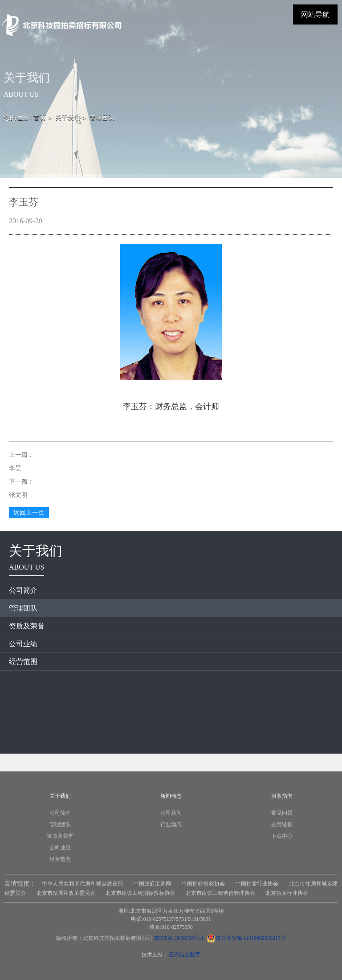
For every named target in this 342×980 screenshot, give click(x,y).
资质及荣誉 (27, 626)
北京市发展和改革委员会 (66, 893)
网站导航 (315, 14)
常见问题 (282, 813)
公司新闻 (171, 813)
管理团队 (23, 608)
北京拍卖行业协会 (287, 893)
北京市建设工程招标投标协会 (140, 893)
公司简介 (23, 590)
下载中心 (282, 836)
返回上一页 (29, 513)
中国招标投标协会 (203, 884)
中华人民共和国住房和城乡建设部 (82, 884)
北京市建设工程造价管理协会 (220, 893)
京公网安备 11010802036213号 (246, 938)
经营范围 (23, 662)
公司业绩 (23, 644)
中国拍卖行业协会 (257, 884)
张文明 (18, 495)
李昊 (15, 468)
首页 (40, 118)
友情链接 (282, 824)
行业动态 (171, 824)
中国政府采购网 (153, 884)
